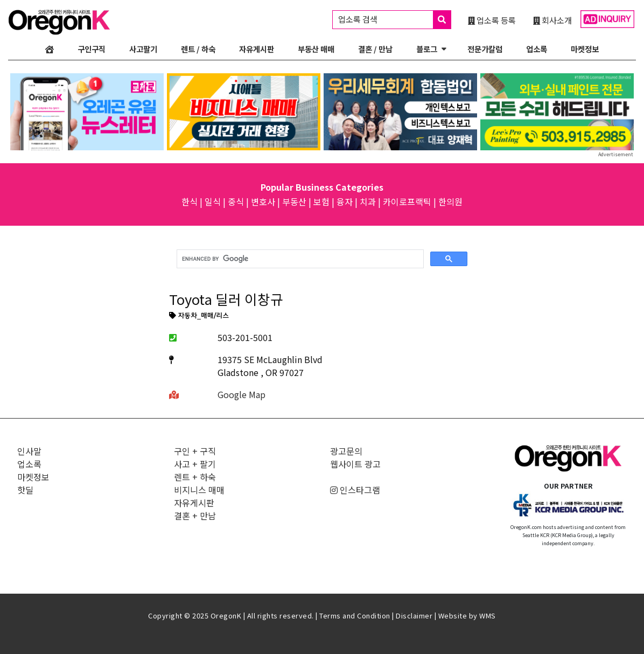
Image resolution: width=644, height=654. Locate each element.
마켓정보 (585, 49)
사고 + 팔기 (195, 464)
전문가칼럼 (485, 49)
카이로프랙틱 (407, 201)
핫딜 (25, 490)
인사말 (29, 451)
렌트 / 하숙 (198, 49)
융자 (345, 201)
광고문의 (346, 451)
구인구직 (92, 49)
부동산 (294, 201)
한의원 (450, 201)
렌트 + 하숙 (195, 477)
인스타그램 (355, 490)
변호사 (263, 201)
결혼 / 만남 (375, 49)
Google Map (241, 394)
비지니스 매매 (199, 490)
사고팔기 (143, 49)
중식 (236, 201)
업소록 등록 (492, 20)
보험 (321, 201)
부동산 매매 (316, 49)
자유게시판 (257, 49)
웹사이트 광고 (355, 464)
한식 (190, 201)
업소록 (537, 49)
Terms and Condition (355, 615)
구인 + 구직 (195, 451)
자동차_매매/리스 (199, 316)
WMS (488, 615)
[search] (299, 259)
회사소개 (552, 20)
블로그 (427, 49)
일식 (213, 201)
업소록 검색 (394, 20)
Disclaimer (414, 615)
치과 (368, 201)
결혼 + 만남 (195, 516)
